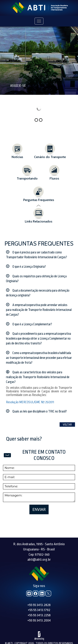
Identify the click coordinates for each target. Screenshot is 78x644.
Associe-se (18, 86)
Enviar (39, 497)
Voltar (67, 411)
